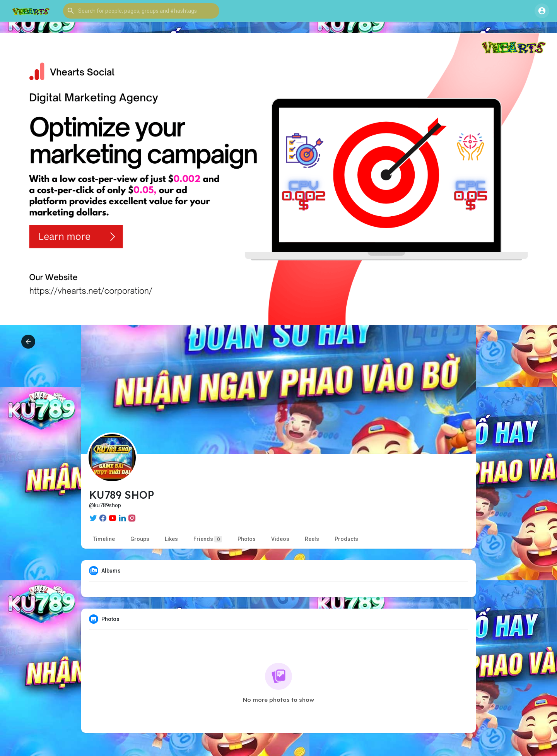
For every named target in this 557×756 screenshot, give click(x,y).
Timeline (104, 539)
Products (346, 539)
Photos (247, 539)
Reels (312, 539)
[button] (141, 11)
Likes (171, 539)
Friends (208, 539)
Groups (140, 539)
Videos (280, 539)
